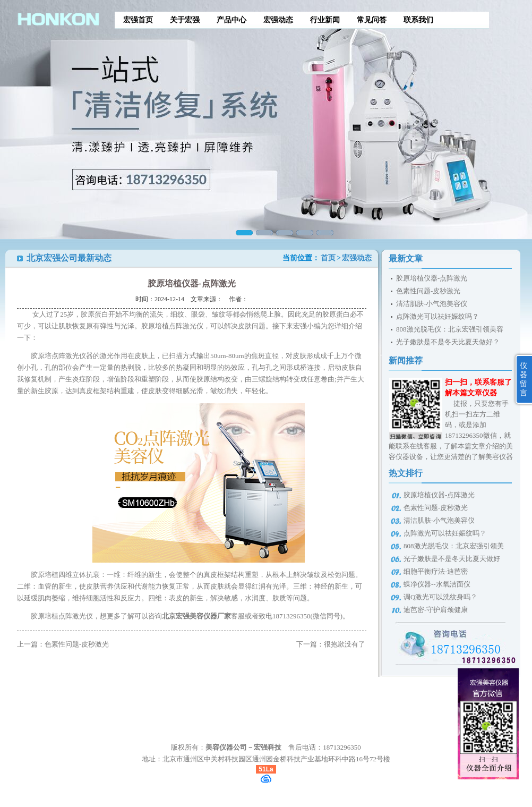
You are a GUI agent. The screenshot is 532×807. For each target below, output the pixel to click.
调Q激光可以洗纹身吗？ (440, 597)
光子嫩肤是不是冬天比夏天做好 (452, 559)
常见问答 (372, 20)
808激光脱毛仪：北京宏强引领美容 (450, 329)
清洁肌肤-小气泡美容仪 (432, 304)
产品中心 (231, 20)
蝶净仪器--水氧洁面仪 (437, 584)
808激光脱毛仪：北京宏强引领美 (454, 546)
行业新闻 (325, 20)
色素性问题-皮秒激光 (428, 291)
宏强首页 (138, 20)
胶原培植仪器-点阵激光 (432, 278)
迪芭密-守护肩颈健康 (436, 610)
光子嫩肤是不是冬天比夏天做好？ (448, 342)
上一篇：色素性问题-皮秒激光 (63, 644)
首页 (328, 258)
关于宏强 (185, 20)
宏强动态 (278, 20)
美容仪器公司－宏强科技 (243, 747)
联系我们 (418, 20)
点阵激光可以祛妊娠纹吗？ (437, 316)
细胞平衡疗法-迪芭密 (436, 571)
